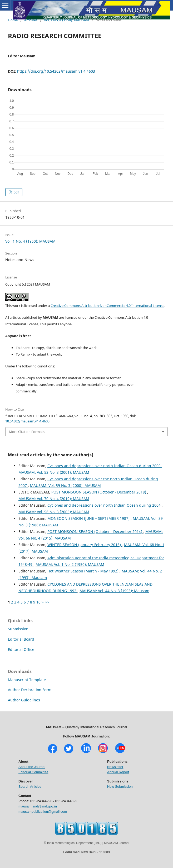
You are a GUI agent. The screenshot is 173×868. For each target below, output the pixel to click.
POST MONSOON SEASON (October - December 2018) (99, 492)
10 (38, 602)
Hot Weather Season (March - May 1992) (83, 571)
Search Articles (30, 787)
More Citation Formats (27, 432)
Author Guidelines (24, 700)
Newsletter (115, 767)
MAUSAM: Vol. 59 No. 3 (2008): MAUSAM (65, 485)
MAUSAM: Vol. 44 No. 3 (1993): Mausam (114, 591)
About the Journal (32, 767)
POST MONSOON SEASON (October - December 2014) (95, 532)
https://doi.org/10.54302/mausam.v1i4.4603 (56, 71)
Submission (18, 629)
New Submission (120, 787)
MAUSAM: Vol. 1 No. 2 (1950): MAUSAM (70, 564)
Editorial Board (21, 639)
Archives (31, 20)
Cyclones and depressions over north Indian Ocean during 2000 (105, 466)
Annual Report (118, 772)
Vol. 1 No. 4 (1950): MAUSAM (66, 20)
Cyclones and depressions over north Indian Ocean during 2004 (105, 505)
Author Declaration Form (30, 690)
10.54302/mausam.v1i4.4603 (27, 421)
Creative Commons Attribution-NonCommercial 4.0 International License (107, 306)
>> (47, 602)
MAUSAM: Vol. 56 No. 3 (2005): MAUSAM (54, 512)
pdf (16, 192)
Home (13, 20)
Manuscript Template (27, 680)
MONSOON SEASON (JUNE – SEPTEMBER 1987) (89, 518)
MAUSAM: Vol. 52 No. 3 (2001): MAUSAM (54, 472)
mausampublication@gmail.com (43, 812)
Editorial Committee (33, 772)
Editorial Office (21, 649)
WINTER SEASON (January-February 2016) (85, 545)
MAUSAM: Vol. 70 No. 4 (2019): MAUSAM (54, 499)
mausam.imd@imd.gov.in (38, 806)
